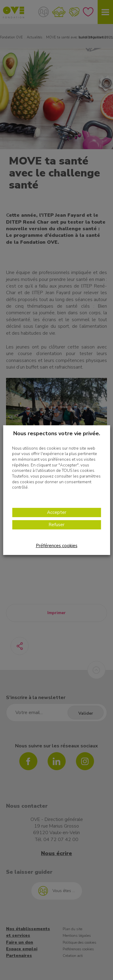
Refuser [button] (56, 525)
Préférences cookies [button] (57, 546)
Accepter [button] (57, 512)
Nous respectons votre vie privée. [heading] (57, 433)
